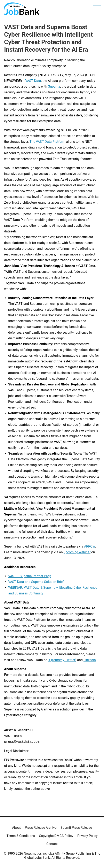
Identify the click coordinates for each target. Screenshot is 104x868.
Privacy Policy (87, 836)
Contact (52, 844)
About (16, 828)
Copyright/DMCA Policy (56, 836)
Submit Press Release (76, 828)
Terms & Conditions (21, 836)
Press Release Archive (41, 828)
